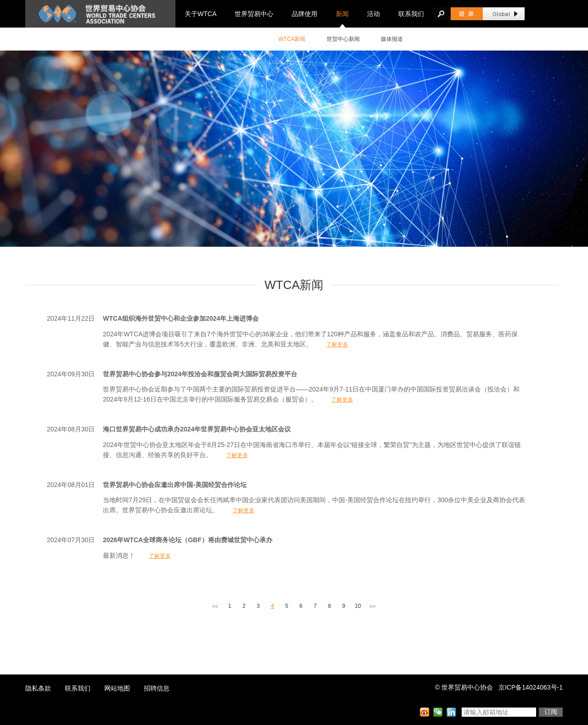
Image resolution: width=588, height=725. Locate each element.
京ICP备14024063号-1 (531, 687)
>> (373, 606)
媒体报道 (392, 39)
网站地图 (117, 688)
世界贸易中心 (254, 14)
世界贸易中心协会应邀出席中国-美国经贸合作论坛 (175, 485)
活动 (373, 14)
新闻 (342, 14)
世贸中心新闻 (343, 39)
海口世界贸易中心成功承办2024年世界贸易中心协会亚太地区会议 (197, 429)
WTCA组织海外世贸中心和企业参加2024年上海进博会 (181, 318)
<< (215, 606)
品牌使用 (305, 14)
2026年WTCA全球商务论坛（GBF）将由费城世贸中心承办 (188, 540)
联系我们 (411, 14)
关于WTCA (201, 14)
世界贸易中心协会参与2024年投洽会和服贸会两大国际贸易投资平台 (200, 374)
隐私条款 (38, 688)
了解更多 (337, 345)
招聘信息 (157, 688)
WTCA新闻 (292, 39)
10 (358, 606)
